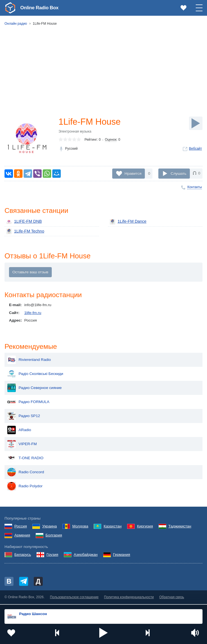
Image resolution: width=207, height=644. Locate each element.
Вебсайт (195, 149)
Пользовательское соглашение (74, 598)
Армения (22, 536)
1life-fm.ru (33, 313)
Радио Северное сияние (34, 389)
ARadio (19, 431)
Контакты (195, 187)
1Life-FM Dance (127, 222)
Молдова (80, 527)
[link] (10, 8)
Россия (21, 527)
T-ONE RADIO (25, 459)
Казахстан (112, 527)
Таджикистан (180, 527)
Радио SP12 (24, 417)
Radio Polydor (25, 487)
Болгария (54, 536)
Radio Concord (26, 473)
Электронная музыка (75, 132)
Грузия (52, 556)
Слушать (179, 173)
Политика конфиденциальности (129, 598)
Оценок (111, 140)
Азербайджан (86, 556)
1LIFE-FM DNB (23, 222)
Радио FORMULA (28, 403)
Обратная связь (172, 598)
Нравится (133, 173)
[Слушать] (196, 123)
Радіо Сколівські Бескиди (35, 375)
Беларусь (23, 556)
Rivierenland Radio (29, 361)
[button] (103, 633)
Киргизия (145, 527)
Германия (122, 556)
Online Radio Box (40, 8)
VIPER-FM (22, 445)
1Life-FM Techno (24, 231)
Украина (49, 527)
